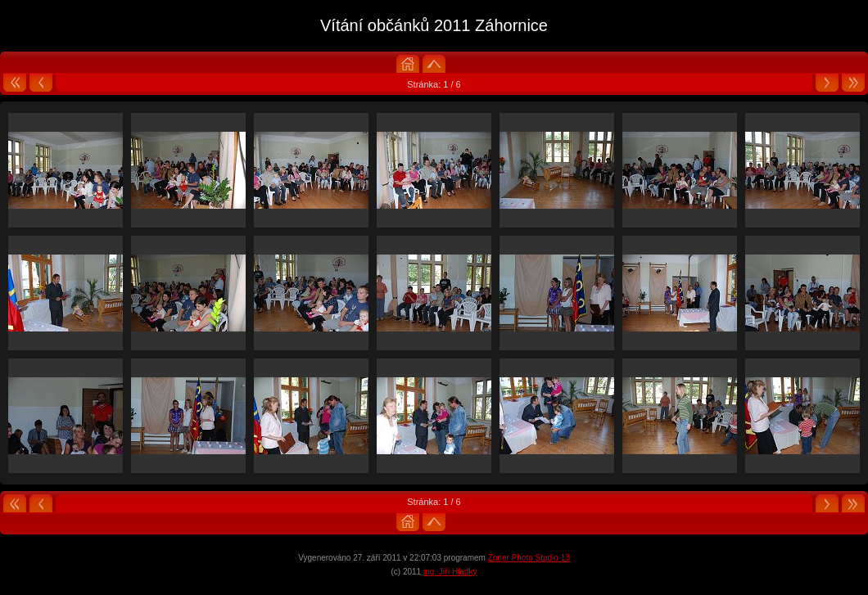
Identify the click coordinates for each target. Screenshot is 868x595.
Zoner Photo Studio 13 (529, 558)
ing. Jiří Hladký (450, 572)
